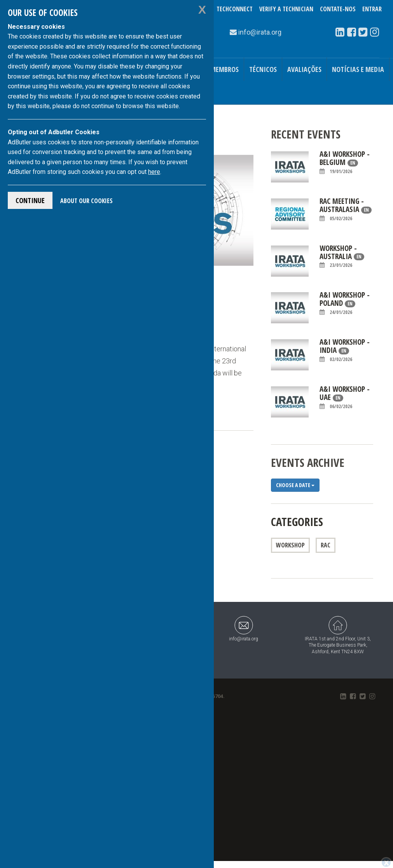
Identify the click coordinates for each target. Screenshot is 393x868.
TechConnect (235, 9)
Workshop (290, 545)
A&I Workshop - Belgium (345, 162)
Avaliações (304, 69)
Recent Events (306, 134)
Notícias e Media (358, 69)
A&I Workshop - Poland (345, 303)
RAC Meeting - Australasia (346, 210)
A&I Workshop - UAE (345, 397)
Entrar (372, 9)
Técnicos (263, 69)
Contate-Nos (338, 9)
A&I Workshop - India (345, 350)
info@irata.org (244, 629)
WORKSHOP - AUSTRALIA (342, 257)
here (154, 172)
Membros (224, 69)
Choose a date (295, 485)
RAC (326, 545)
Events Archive (308, 462)
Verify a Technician (286, 9)
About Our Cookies (86, 201)
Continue (30, 200)
